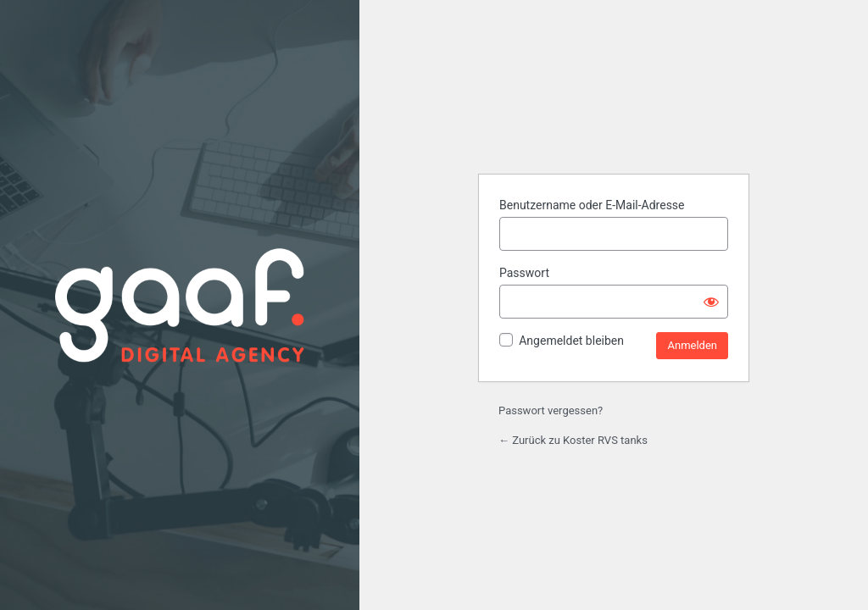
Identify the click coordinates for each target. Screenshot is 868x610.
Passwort (524, 273)
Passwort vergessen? (551, 410)
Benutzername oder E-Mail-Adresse (592, 205)
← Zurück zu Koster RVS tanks (573, 440)
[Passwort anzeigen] (711, 302)
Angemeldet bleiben (571, 341)
